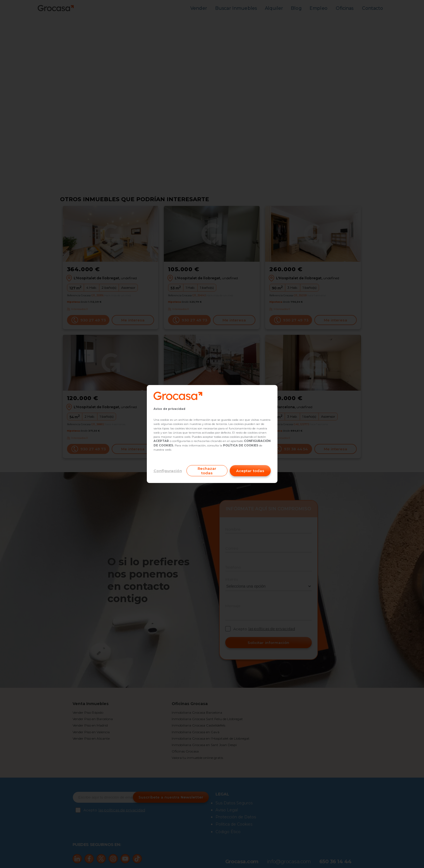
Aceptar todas (250, 471)
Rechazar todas (207, 471)
